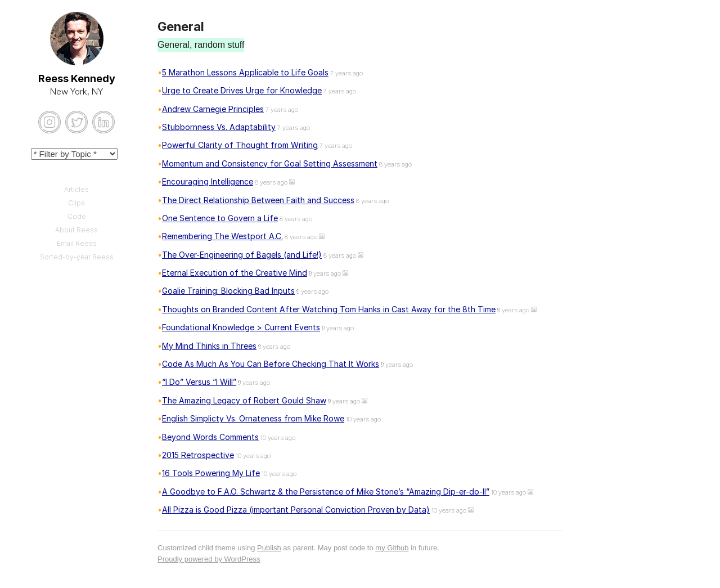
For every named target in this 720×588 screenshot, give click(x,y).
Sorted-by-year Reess (77, 257)
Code (77, 216)
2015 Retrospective (198, 455)
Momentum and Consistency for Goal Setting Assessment (270, 163)
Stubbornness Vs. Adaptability (219, 127)
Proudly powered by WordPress (209, 559)
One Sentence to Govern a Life (220, 218)
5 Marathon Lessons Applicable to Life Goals (245, 72)
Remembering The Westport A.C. (222, 236)
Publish (269, 548)
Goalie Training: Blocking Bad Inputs (228, 291)
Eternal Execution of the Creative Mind (235, 273)
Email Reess (77, 243)
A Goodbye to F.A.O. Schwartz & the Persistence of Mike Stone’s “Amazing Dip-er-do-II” (326, 492)
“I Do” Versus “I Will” (199, 382)
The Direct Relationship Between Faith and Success (258, 200)
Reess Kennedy (77, 78)
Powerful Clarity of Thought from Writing (240, 145)
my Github (392, 548)
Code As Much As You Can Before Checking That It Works (271, 364)
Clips (76, 203)
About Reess (76, 230)
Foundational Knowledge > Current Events (241, 327)
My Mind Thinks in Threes (209, 346)
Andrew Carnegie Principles (213, 109)
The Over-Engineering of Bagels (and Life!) (242, 255)
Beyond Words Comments (210, 437)
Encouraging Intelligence (208, 181)
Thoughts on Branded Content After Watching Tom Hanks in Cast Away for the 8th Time (329, 309)
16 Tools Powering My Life (211, 473)
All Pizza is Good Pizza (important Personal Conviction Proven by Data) (296, 510)
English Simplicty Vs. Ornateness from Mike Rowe (253, 418)
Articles (76, 189)
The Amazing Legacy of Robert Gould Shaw (244, 400)
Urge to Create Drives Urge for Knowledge (242, 90)
